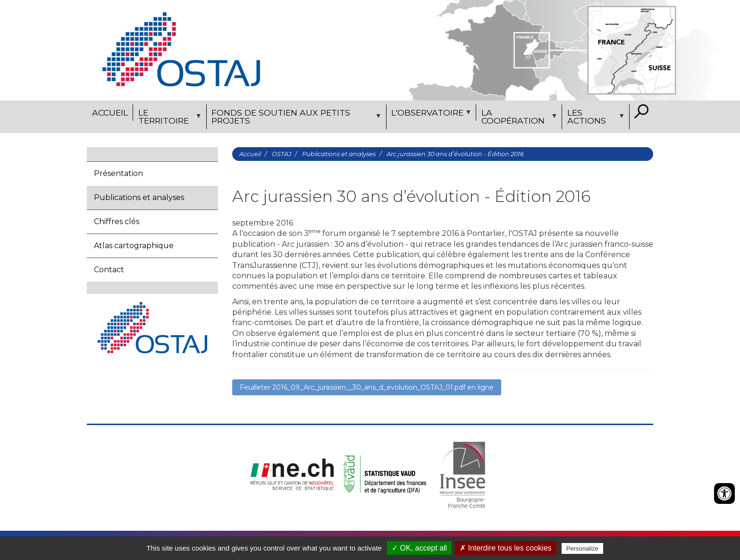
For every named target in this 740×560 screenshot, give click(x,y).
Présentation (118, 173)
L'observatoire (430, 114)
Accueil (110, 113)
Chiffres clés (117, 221)
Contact (109, 270)
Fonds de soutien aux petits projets (295, 118)
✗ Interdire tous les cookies (505, 548)
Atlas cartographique (134, 246)
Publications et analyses (139, 197)
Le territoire (168, 118)
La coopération (518, 118)
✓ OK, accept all (419, 548)
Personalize (582, 548)
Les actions (594, 118)
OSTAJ (282, 154)
